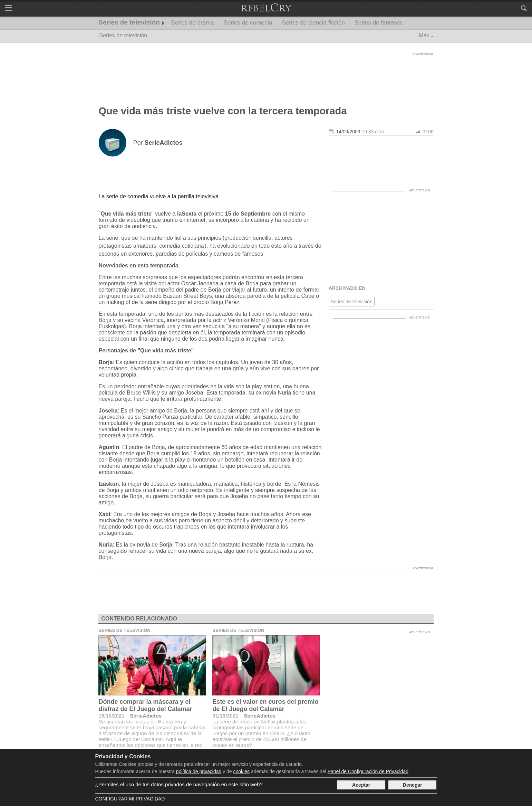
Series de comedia (248, 23)
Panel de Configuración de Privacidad (368, 771)
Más (424, 35)
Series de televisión (129, 22)
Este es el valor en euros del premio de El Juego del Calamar (265, 705)
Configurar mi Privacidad (130, 799)
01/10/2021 (225, 716)
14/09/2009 (348, 132)
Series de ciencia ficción (313, 23)
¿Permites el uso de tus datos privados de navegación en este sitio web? (179, 784)
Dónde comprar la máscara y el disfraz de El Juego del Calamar (145, 705)
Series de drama (192, 23)
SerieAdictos (146, 716)
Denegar (413, 785)
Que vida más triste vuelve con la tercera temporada (223, 111)
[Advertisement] (266, 74)
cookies (241, 771)
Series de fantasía (378, 23)
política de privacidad (199, 771)
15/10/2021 (111, 716)
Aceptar (361, 785)
